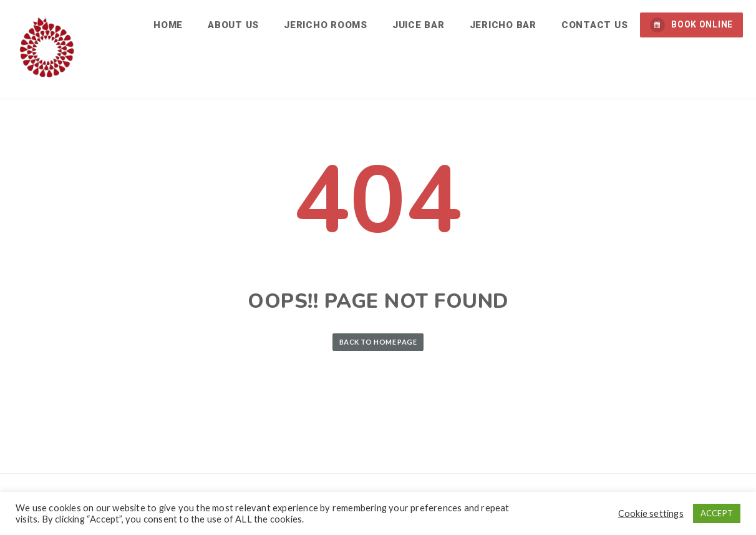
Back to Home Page (378, 342)
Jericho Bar (503, 25)
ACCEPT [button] (717, 513)
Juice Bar (419, 25)
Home (168, 25)
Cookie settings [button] (651, 513)
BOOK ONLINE (691, 25)
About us (233, 25)
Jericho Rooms (326, 25)
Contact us (595, 25)
